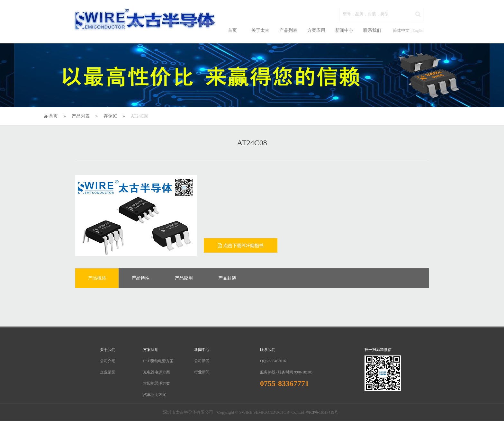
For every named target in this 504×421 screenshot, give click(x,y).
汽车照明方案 (155, 395)
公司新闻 (202, 361)
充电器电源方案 (157, 372)
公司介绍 (108, 361)
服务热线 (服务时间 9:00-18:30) (286, 372)
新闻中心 (344, 30)
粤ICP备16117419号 (322, 412)
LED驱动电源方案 (158, 361)
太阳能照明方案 (157, 383)
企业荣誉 (108, 372)
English (418, 31)
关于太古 (260, 30)
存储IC (110, 116)
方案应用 (316, 30)
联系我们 (372, 30)
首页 (232, 30)
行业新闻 (202, 372)
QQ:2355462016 (273, 361)
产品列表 (288, 30)
